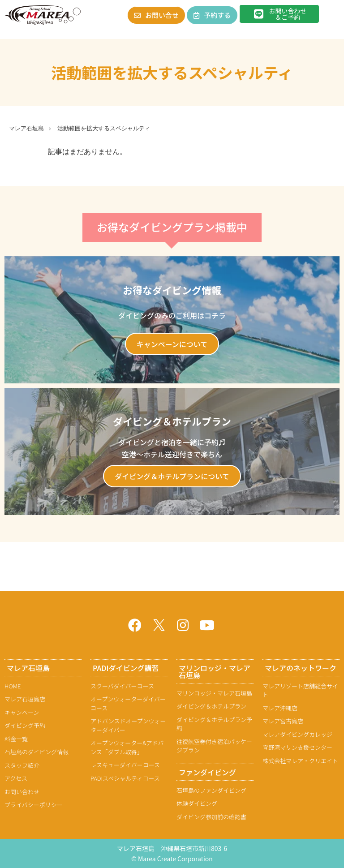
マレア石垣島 (26, 128)
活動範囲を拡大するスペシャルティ (104, 128)
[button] (332, 15)
